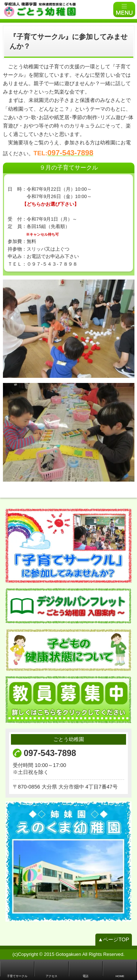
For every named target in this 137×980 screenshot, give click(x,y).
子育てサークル (17, 976)
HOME (120, 976)
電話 (85, 976)
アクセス (52, 976)
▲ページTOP (114, 939)
